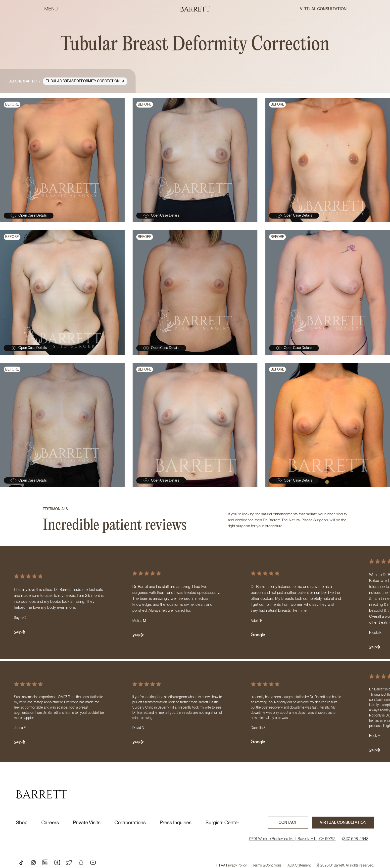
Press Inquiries (176, 823)
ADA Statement (299, 865)
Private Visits (87, 823)
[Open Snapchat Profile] (81, 863)
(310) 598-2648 (355, 839)
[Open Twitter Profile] (69, 863)
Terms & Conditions (267, 865)
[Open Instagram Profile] (33, 863)
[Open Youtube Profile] (93, 863)
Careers (50, 823)
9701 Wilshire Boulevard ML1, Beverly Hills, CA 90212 (292, 839)
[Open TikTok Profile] (21, 863)
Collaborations (130, 823)
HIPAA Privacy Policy (231, 865)
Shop (22, 823)
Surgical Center (222, 823)
